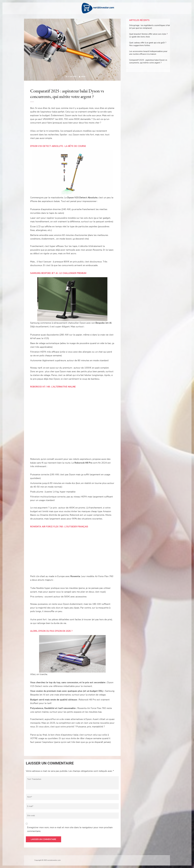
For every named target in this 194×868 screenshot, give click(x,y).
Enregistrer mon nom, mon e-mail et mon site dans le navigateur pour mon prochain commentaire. (70, 829)
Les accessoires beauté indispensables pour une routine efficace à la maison (148, 53)
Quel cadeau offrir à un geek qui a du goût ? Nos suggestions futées (148, 44)
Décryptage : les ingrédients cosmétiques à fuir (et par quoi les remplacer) (150, 27)
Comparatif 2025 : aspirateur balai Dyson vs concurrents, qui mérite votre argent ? (148, 61)
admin (83, 77)
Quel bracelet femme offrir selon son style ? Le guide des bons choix (148, 35)
